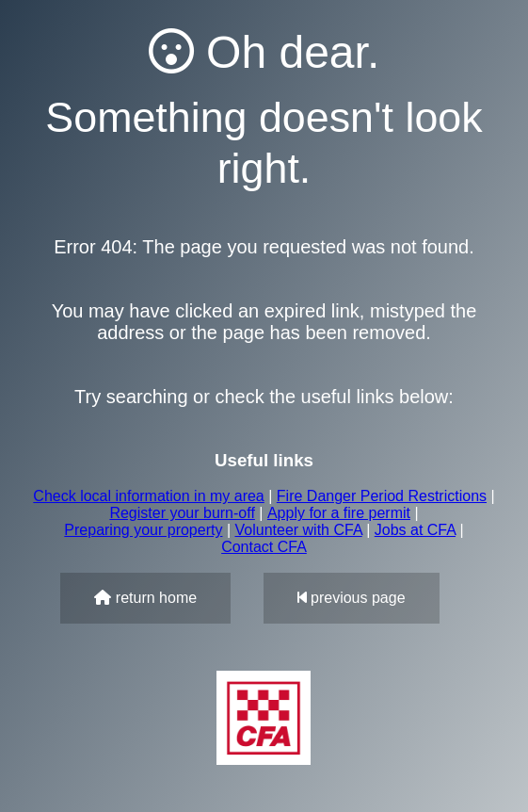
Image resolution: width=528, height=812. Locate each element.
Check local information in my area (148, 496)
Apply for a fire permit (339, 513)
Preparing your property (143, 530)
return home (145, 598)
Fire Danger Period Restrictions (382, 496)
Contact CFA (264, 547)
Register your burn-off (182, 513)
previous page (352, 598)
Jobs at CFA (415, 530)
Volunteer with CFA (299, 530)
